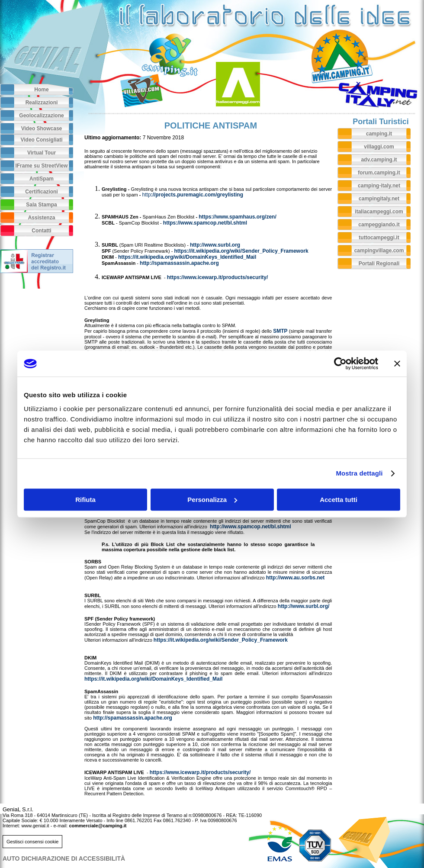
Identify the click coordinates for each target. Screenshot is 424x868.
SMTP (280, 331)
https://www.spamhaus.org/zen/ (238, 217)
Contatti (41, 231)
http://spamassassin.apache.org (179, 263)
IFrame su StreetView (41, 166)
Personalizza (212, 500)
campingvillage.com (379, 251)
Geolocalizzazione (41, 116)
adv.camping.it (379, 160)
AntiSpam (42, 179)
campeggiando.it (379, 225)
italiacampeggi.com (379, 212)
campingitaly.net (379, 199)
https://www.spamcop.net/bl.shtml (205, 223)
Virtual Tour (42, 153)
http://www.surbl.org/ (304, 606)
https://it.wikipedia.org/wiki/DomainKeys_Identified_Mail (187, 257)
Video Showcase (42, 129)
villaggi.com (379, 147)
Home (41, 90)
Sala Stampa (41, 205)
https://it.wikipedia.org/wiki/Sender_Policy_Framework (241, 251)
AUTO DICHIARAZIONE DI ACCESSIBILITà (64, 858)
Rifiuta (85, 500)
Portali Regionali (379, 264)
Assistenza (42, 218)
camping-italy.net (379, 186)
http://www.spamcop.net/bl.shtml (251, 527)
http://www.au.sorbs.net (296, 578)
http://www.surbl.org (215, 245)
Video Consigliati (41, 140)
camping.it (379, 134)
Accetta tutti (339, 500)
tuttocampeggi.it (379, 238)
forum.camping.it (379, 173)
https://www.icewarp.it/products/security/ (218, 277)
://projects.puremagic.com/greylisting (193, 195)
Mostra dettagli (359, 473)
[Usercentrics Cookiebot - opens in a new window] (340, 363)
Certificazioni (41, 192)
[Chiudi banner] (397, 363)
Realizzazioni (42, 103)
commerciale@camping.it (98, 826)
